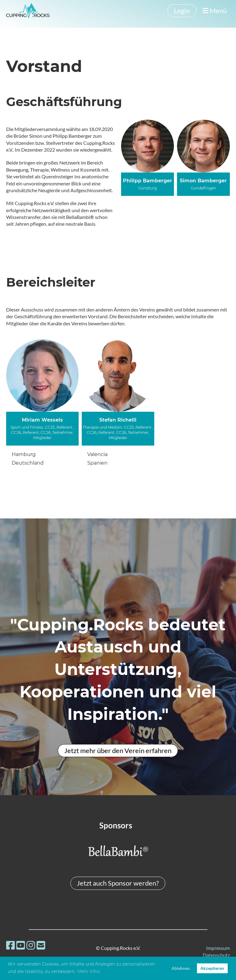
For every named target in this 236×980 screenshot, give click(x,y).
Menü (215, 11)
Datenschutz (216, 955)
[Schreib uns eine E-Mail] (41, 945)
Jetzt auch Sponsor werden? (118, 883)
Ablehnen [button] (181, 968)
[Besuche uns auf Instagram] (31, 945)
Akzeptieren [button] (212, 968)
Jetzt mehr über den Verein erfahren (118, 750)
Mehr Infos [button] (89, 971)
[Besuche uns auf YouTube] (21, 945)
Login (182, 11)
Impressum (218, 948)
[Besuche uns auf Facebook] (10, 945)
